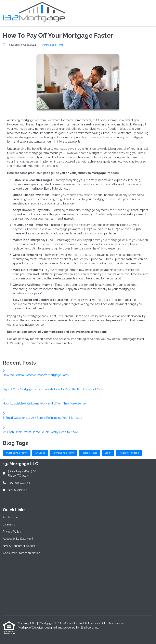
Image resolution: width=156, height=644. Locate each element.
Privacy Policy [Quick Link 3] (12, 532)
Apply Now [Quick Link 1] (10, 517)
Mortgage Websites (31, 628)
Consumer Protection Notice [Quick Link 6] (22, 553)
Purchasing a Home (53, 45)
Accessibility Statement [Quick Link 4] (18, 539)
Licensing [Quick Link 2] (9, 524)
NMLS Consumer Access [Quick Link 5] (19, 546)
